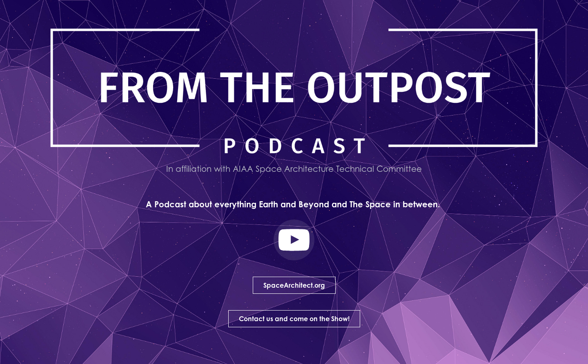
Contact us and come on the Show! (294, 319)
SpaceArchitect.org (294, 285)
